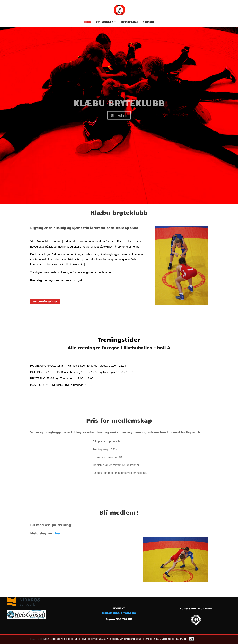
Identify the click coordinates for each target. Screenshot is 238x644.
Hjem (87, 22)
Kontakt (148, 22)
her (58, 533)
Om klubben (105, 22)
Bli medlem (119, 124)
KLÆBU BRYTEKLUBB (119, 111)
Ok (191, 639)
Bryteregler (130, 22)
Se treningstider (45, 301)
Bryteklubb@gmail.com (119, 613)
